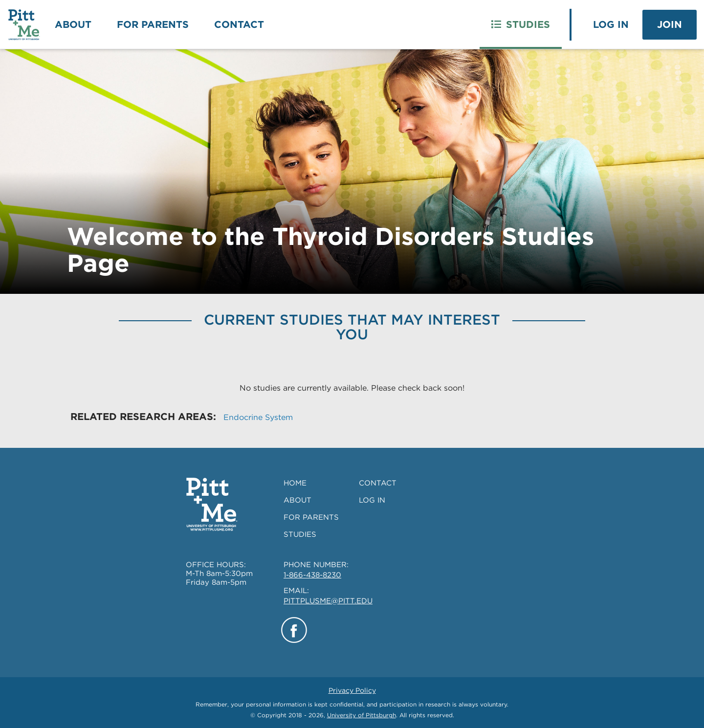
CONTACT (378, 483)
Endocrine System (258, 417)
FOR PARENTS (311, 517)
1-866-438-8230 (312, 575)
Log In (611, 24)
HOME (295, 483)
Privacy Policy (352, 690)
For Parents (153, 24)
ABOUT (297, 500)
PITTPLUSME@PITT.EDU (328, 601)
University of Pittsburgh (362, 715)
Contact (239, 24)
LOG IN (372, 500)
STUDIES (300, 534)
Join (670, 24)
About (73, 24)
